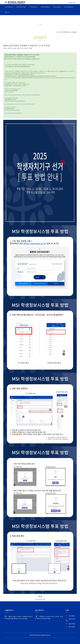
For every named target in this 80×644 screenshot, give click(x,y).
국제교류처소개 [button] (9, 7)
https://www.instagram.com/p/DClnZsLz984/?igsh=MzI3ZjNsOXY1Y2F (20, 104)
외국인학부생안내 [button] (69, 7)
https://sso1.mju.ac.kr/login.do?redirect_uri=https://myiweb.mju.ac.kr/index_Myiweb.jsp (22, 95)
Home (58, 32)
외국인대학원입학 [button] (45, 7)
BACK (40, 596)
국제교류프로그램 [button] (21, 7)
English (70, 3)
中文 (74, 3)
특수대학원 (72, 627)
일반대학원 (72, 624)
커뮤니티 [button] (7, 12)
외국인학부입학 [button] (33, 7)
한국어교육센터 (57, 7)
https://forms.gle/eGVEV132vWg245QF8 (13, 113)
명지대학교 (72, 616)
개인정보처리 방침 (40, 599)
